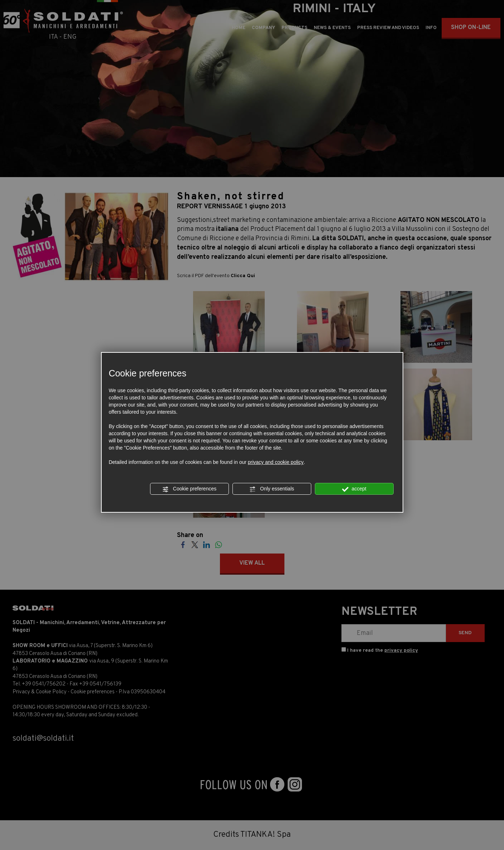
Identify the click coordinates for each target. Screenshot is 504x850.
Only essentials (272, 489)
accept (354, 489)
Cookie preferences (189, 489)
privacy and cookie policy (276, 462)
